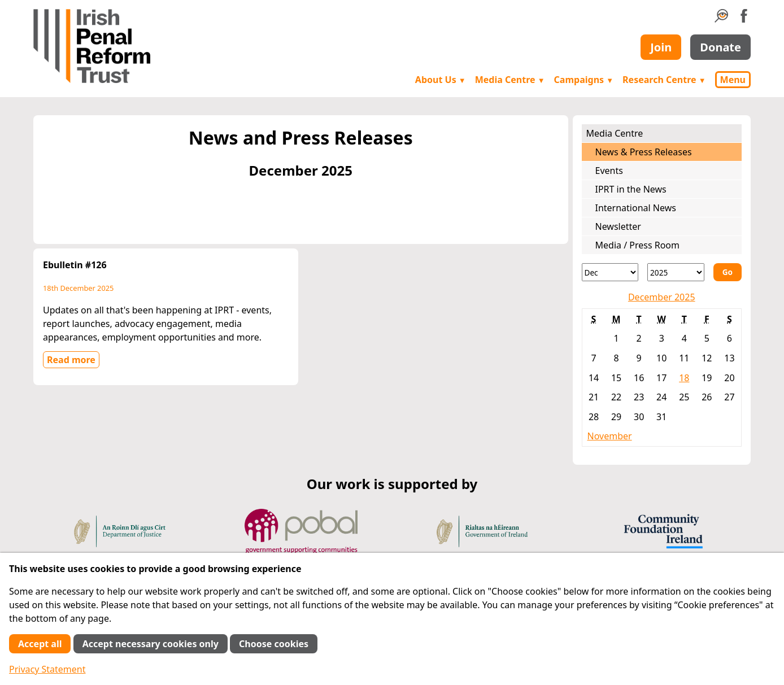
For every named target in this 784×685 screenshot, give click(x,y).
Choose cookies (274, 644)
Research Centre (664, 80)
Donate (720, 47)
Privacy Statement (47, 669)
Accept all (40, 644)
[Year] (676, 272)
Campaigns (584, 80)
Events (609, 171)
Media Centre (510, 80)
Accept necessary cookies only (151, 644)
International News (636, 208)
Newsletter (618, 226)
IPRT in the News (631, 189)
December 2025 (662, 297)
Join (661, 47)
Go (728, 272)
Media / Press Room (638, 245)
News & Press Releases (644, 152)
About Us (441, 80)
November (610, 436)
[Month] (610, 272)
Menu (733, 80)
